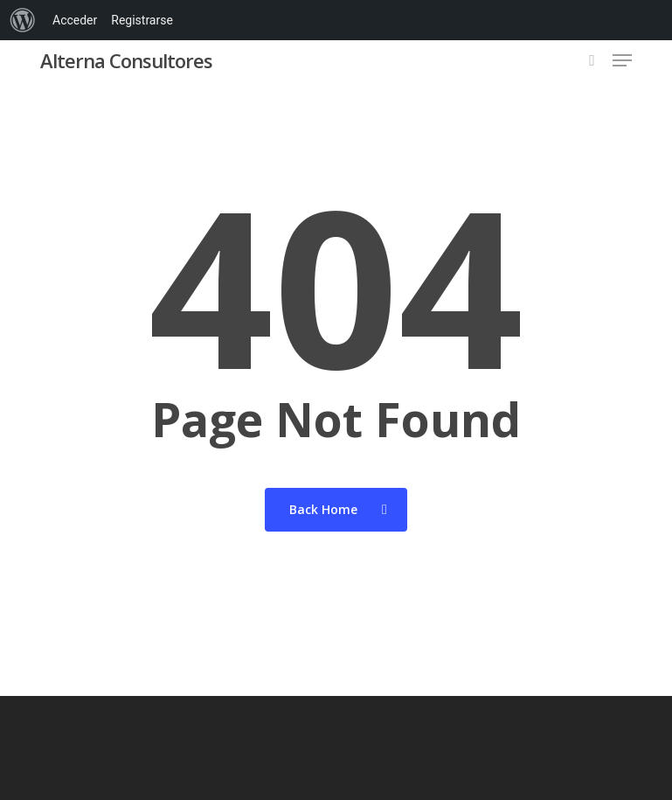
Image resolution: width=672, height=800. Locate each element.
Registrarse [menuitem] (142, 20)
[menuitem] (23, 20)
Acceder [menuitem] (75, 20)
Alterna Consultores (126, 60)
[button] (622, 60)
